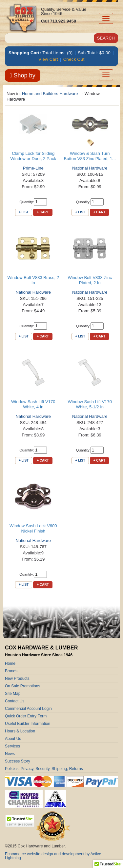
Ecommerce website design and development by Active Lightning (53, 856)
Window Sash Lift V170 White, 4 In (33, 404)
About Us (13, 739)
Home (10, 663)
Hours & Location (20, 731)
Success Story (18, 761)
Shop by (23, 75)
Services (12, 746)
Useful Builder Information (28, 724)
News (10, 754)
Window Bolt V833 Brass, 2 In (33, 280)
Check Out (74, 59)
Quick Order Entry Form (26, 716)
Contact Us (15, 701)
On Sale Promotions (22, 686)
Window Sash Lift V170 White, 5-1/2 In (90, 404)
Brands (11, 671)
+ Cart (43, 212)
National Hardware (90, 168)
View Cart (48, 59)
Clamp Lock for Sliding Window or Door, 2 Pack (33, 156)
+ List (24, 212)
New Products (17, 679)
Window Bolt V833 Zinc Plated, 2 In (90, 280)
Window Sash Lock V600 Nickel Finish (33, 528)
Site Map (13, 694)
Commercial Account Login (28, 709)
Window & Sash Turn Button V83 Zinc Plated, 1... (90, 156)
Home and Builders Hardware (50, 94)
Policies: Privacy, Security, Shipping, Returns (44, 769)
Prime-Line (33, 168)
